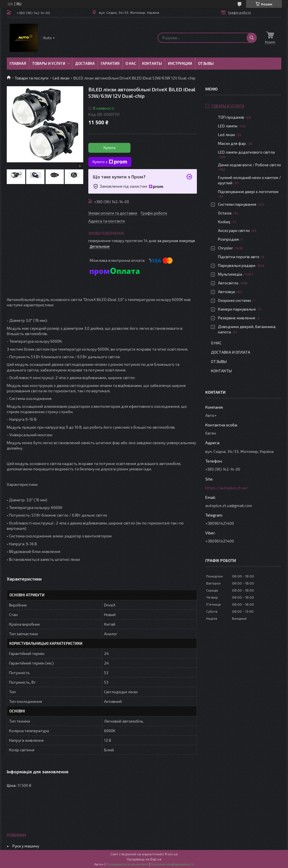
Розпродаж (229, 239)
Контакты (152, 63)
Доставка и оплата (231, 352)
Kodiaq (224, 222)
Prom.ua (171, 854)
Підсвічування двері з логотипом (248, 191)
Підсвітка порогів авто (239, 257)
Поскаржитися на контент (127, 864)
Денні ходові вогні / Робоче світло (249, 165)
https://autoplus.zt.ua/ (227, 488)
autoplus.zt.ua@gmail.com (229, 505)
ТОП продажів (231, 117)
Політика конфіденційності (172, 864)
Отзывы (206, 63)
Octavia (225, 213)
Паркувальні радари (237, 265)
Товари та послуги (31, 78)
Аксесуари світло (234, 230)
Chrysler (225, 248)
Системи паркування (237, 204)
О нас (131, 63)
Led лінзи (61, 78)
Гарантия (110, 63)
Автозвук (227, 292)
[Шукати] (252, 38)
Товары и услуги (49, 63)
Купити (110, 148)
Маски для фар (232, 143)
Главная (18, 63)
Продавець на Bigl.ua (144, 859)
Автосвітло (228, 283)
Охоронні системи (234, 300)
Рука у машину (26, 846)
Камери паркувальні (237, 309)
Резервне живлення (237, 318)
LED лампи (228, 126)
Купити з (110, 162)
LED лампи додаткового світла (246, 152)
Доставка (85, 63)
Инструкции (180, 63)
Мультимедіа (230, 274)
